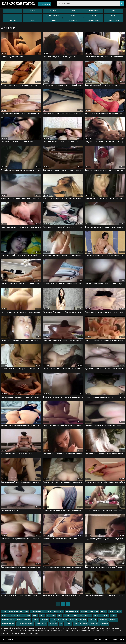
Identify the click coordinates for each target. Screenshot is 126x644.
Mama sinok (51, 618)
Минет (113, 16)
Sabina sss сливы (8, 622)
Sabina (53, 622)
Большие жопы (113, 21)
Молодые (13, 21)
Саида (114, 618)
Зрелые (33, 21)
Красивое (73, 11)
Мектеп (84, 613)
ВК (12, 16)
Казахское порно (15, 613)
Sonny (4, 613)
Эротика (53, 11)
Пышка (74, 618)
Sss (61, 626)
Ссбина (35, 622)
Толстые (53, 21)
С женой (93, 16)
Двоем (66, 618)
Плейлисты (46, 4)
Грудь (4, 618)
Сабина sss (103, 622)
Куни (26, 613)
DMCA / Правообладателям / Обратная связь (108, 641)
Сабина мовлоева (80, 626)
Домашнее (33, 11)
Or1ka (42, 618)
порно (19, 4)
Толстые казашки (37, 613)
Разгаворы (104, 618)
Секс (12, 11)
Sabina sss (92, 622)
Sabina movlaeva (8, 626)
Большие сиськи (93, 21)
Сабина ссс (53, 626)
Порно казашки (7, 641)
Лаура (111, 613)
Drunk (96, 618)
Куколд (83, 622)
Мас (81, 618)
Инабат (103, 613)
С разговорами (93, 11)
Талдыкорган (94, 626)
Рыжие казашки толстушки (20, 618)
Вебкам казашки (72, 613)
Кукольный (73, 622)
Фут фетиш (62, 622)
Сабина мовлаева (24, 622)
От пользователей (53, 16)
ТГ (33, 16)
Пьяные (88, 618)
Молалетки (94, 613)
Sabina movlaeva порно (25, 626)
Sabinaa (105, 626)
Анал (73, 16)
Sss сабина (113, 622)
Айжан (119, 613)
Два (60, 618)
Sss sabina (44, 622)
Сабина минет (41, 626)
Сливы (113, 11)
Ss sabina (68, 626)
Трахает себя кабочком (55, 613)
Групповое (73, 21)
